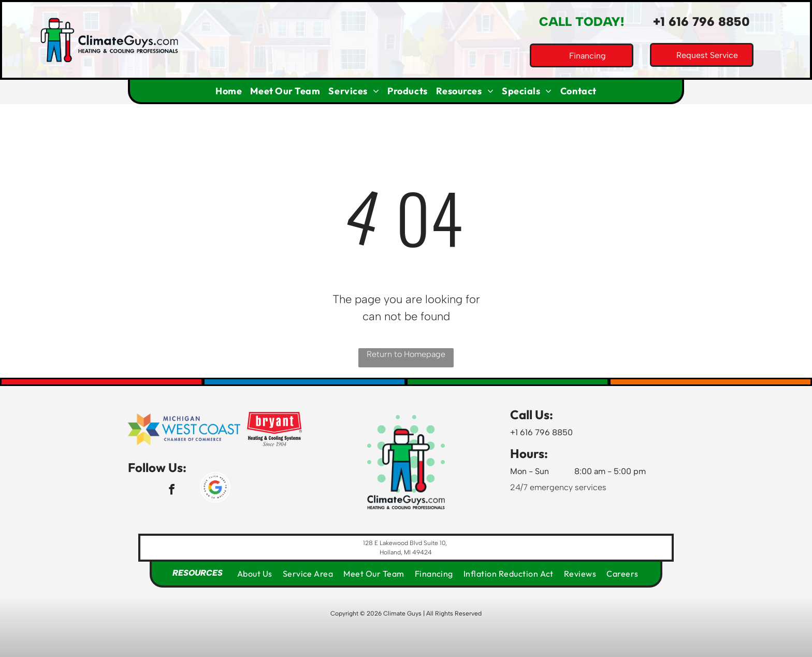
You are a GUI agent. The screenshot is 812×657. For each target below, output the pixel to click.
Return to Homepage (406, 354)
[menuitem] (229, 91)
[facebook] (172, 491)
